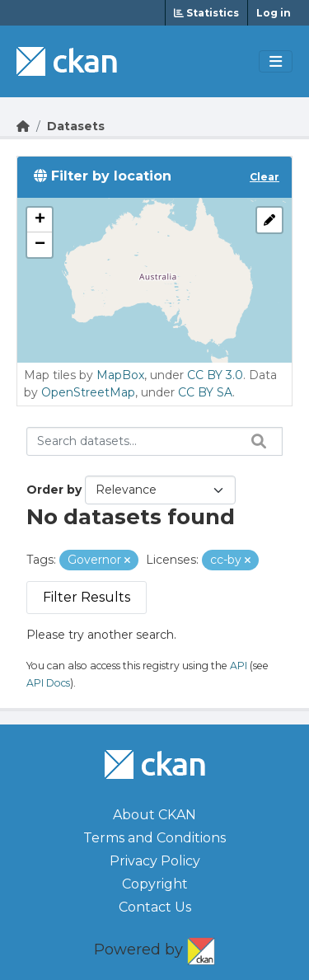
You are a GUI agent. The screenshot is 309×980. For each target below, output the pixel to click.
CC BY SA (205, 392)
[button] (40, 220)
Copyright (155, 884)
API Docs (48, 683)
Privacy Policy (155, 861)
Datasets (76, 126)
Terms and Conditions (154, 838)
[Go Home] (23, 126)
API (239, 666)
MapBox (120, 375)
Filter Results (87, 597)
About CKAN (154, 815)
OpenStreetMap (88, 392)
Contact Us (155, 907)
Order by (54, 490)
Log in (274, 13)
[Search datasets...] (154, 441)
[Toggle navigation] (276, 62)
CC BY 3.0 (215, 375)
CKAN (201, 948)
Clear (265, 177)
